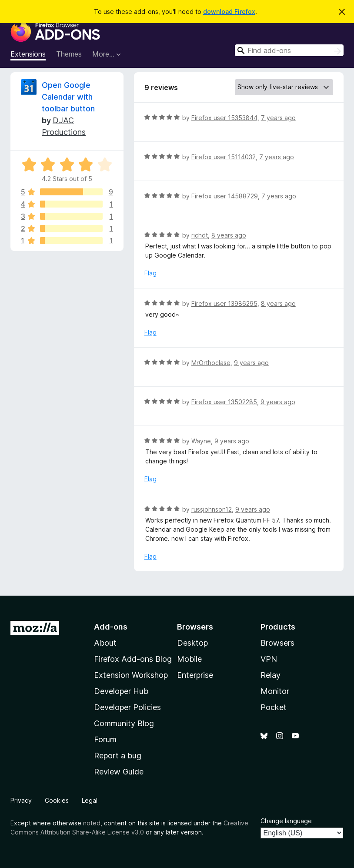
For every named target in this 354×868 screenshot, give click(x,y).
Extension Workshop (131, 675)
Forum (105, 739)
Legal (90, 800)
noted (92, 823)
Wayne (201, 441)
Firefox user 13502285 (224, 402)
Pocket (274, 707)
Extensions (28, 54)
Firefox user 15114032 (224, 157)
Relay (271, 675)
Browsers (277, 643)
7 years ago (278, 118)
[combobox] (289, 50)
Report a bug (118, 756)
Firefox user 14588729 (225, 196)
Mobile (189, 659)
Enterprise (195, 675)
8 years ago (229, 235)
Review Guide (119, 772)
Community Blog (124, 723)
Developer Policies (127, 707)
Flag (150, 273)
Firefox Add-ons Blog (133, 659)
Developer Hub (121, 691)
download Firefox (229, 12)
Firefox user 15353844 (224, 118)
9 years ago (251, 363)
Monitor (275, 691)
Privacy (21, 800)
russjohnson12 (212, 509)
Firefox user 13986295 (224, 303)
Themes (69, 54)
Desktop (192, 643)
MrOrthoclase (211, 363)
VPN (269, 659)
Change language (286, 821)
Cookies (57, 800)
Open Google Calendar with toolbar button (68, 97)
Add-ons (111, 627)
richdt (200, 235)
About (105, 643)
